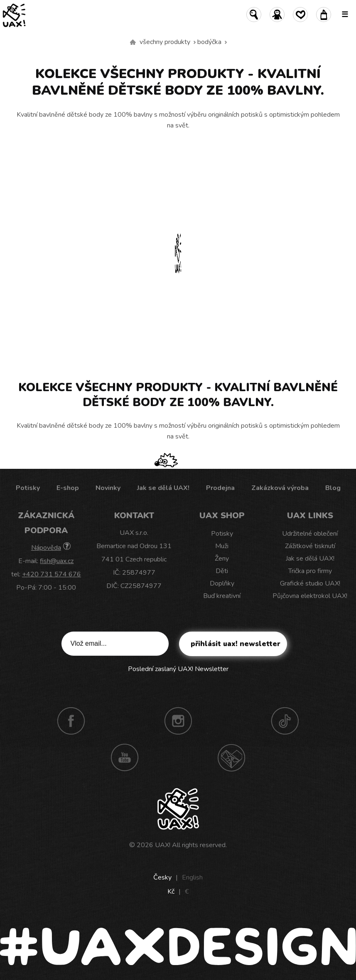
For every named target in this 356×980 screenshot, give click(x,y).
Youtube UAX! (125, 757)
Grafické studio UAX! (310, 583)
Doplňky (222, 583)
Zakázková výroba (280, 488)
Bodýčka (209, 42)
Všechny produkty (165, 42)
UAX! (163, 845)
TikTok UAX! (285, 721)
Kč (171, 892)
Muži (222, 546)
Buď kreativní (222, 596)
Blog (333, 488)
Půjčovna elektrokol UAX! (310, 596)
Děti (222, 571)
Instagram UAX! (178, 721)
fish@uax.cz (57, 561)
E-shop (68, 488)
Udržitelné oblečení (310, 534)
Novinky (108, 488)
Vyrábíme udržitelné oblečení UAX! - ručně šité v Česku (133, 42)
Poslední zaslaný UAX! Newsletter (178, 669)
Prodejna (220, 488)
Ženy (222, 559)
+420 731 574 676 (52, 574)
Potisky (28, 488)
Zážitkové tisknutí (310, 546)
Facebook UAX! (71, 721)
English (192, 877)
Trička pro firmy (310, 571)
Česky (162, 877)
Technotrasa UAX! (231, 757)
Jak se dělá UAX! (163, 488)
